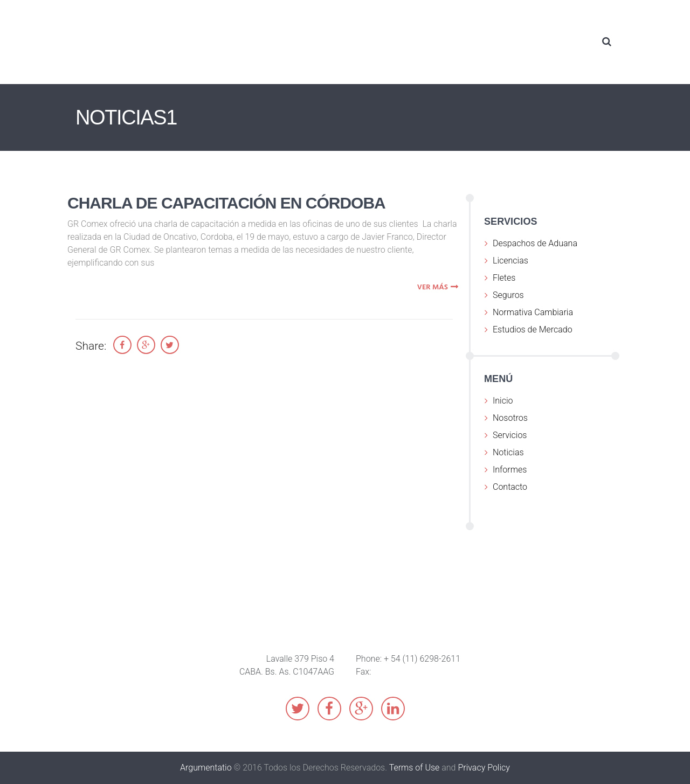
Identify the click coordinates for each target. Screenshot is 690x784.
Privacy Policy (484, 768)
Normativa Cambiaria (533, 312)
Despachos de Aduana (535, 243)
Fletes (504, 278)
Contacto (510, 487)
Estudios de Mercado (533, 329)
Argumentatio (206, 768)
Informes (510, 470)
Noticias (508, 452)
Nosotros (510, 418)
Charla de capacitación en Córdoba (226, 203)
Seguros (508, 295)
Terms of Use (415, 768)
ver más (439, 288)
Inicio (503, 401)
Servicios (510, 435)
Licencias (510, 261)
